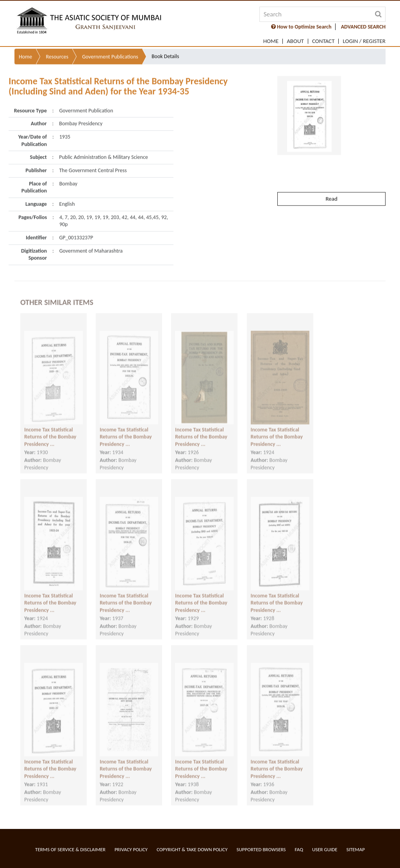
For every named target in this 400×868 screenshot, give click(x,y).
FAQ (299, 849)
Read (331, 183)
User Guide (325, 849)
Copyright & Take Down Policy (192, 849)
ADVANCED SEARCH (363, 27)
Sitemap (356, 849)
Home (271, 41)
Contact (323, 41)
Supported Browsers (261, 849)
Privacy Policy (131, 849)
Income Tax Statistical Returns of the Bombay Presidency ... (50, 431)
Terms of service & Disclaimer (70, 849)
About (295, 41)
